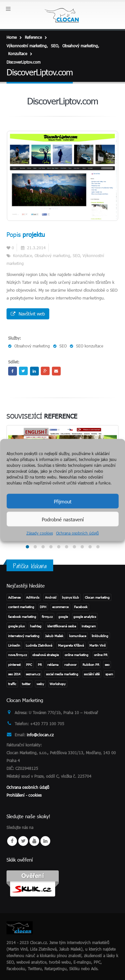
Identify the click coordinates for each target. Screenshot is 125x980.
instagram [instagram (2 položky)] (89, 626)
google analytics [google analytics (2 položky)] (85, 617)
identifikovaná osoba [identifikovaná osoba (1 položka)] (62, 626)
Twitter (23, 371)
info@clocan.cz (40, 735)
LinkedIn (34, 371)
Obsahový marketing (52, 255)
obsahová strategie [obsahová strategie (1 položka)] (46, 655)
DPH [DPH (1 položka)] (43, 607)
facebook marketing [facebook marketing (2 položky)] (22, 617)
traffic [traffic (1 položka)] (12, 684)
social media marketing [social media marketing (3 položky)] (62, 674)
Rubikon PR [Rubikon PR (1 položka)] (91, 665)
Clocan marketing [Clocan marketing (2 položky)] (97, 597)
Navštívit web (28, 314)
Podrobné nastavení (63, 519)
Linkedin (45, 841)
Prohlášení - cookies (24, 795)
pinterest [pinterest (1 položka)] (14, 665)
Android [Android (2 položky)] (51, 597)
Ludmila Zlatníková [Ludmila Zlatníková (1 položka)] (39, 645)
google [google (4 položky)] (63, 617)
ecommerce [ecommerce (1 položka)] (60, 607)
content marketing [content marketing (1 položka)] (21, 607)
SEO (76, 255)
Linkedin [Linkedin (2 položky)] (14, 645)
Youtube (34, 841)
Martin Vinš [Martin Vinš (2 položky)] (97, 645)
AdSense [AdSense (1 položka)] (14, 597)
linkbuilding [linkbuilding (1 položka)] (100, 636)
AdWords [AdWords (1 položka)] (33, 597)
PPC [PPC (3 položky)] (29, 665)
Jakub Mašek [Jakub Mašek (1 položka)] (54, 636)
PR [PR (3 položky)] (40, 665)
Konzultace (23, 255)
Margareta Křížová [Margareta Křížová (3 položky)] (71, 645)
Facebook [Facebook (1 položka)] (81, 607)
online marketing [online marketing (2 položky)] (77, 655)
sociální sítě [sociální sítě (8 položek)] (92, 674)
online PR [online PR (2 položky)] (101, 655)
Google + (45, 371)
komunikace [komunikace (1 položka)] (78, 636)
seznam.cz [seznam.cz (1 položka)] (33, 674)
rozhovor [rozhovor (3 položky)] (70, 665)
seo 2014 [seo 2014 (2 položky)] (14, 674)
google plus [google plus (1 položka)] (16, 626)
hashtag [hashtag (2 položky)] (36, 626)
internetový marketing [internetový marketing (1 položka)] (24, 636)
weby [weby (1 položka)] (40, 684)
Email (56, 371)
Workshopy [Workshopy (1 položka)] (58, 684)
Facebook (13, 371)
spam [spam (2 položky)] (109, 674)
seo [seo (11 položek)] (107, 665)
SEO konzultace (90, 346)
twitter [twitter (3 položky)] (26, 684)
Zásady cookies (40, 533)
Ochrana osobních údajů (78, 533)
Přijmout (63, 501)
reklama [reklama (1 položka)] (53, 665)
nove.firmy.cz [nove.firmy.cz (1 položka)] (17, 655)
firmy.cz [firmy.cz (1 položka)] (47, 617)
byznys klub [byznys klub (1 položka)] (70, 597)
